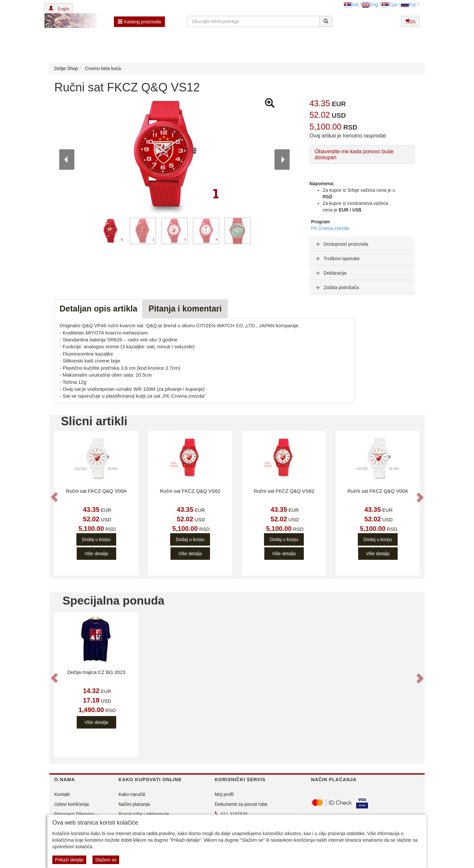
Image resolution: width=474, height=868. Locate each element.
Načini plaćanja (134, 804)
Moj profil (224, 794)
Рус (409, 5)
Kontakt (62, 794)
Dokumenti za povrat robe (241, 804)
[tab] (362, 244)
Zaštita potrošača (337, 287)
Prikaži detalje (69, 860)
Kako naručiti (132, 794)
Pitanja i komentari (185, 309)
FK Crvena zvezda (330, 228)
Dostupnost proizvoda (341, 244)
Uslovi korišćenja (72, 804)
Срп (389, 5)
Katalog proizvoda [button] (139, 22)
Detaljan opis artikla (98, 309)
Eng (370, 5)
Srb (351, 5)
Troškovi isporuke (337, 259)
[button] (59, 8)
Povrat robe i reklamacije (144, 814)
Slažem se (106, 860)
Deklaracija (330, 273)
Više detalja (96, 554)
